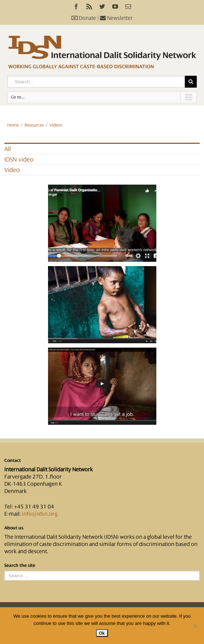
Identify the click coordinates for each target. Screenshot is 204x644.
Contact (13, 460)
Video (12, 170)
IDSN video (19, 159)
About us (14, 528)
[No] (195, 626)
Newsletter (116, 18)
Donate (84, 18)
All (8, 149)
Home (13, 125)
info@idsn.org (40, 514)
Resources (34, 125)
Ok (102, 633)
